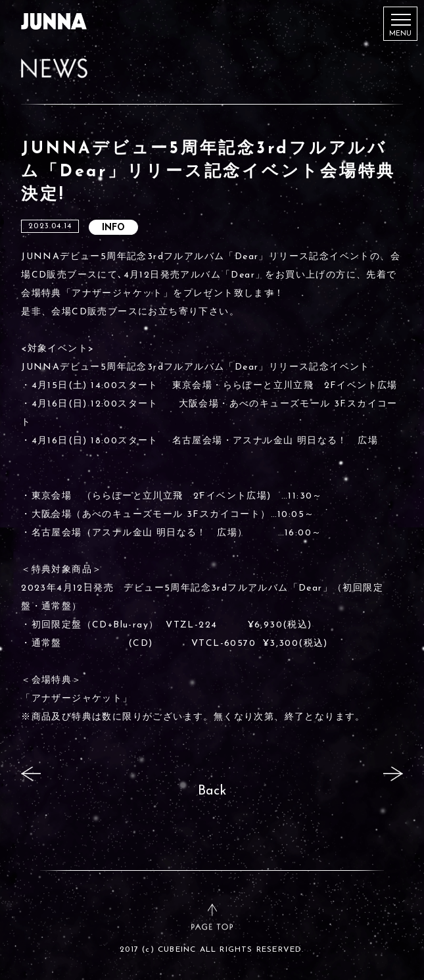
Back (212, 791)
